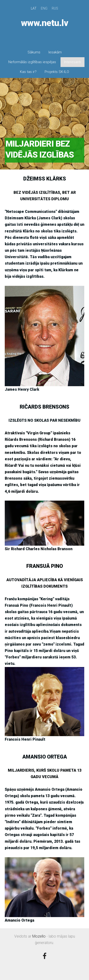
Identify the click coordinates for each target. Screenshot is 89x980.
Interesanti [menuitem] (73, 62)
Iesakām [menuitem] (55, 52)
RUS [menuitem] (55, 8)
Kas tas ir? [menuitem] (28, 72)
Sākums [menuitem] (34, 52)
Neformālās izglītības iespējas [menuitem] (32, 62)
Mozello (39, 936)
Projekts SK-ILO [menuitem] (57, 72)
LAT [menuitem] (34, 8)
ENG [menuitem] (44, 8)
